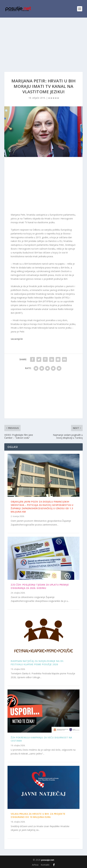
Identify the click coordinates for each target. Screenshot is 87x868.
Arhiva (35, 865)
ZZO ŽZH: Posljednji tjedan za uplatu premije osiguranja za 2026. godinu (40, 586)
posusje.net (48, 860)
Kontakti (45, 865)
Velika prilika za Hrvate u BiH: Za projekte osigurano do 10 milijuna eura (38, 815)
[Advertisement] (43, 42)
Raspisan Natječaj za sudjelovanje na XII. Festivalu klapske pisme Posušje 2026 (37, 663)
